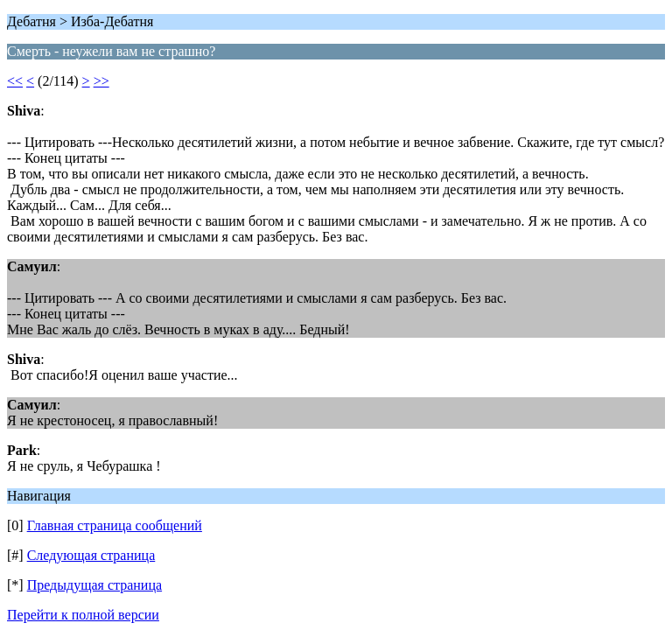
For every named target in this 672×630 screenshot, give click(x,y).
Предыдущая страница (94, 585)
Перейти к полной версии (83, 615)
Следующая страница (91, 555)
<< (15, 81)
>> (101, 81)
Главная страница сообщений (115, 525)
